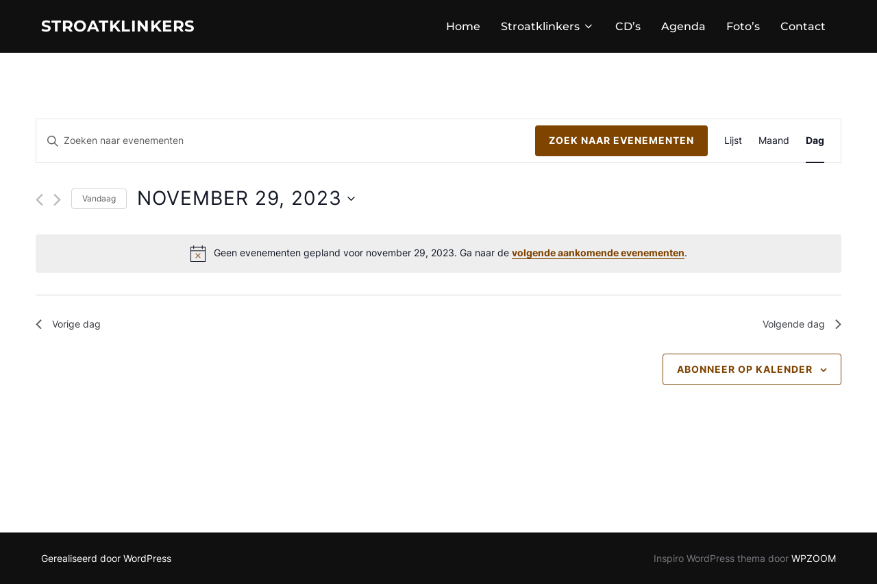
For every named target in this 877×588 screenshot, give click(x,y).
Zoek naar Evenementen (621, 144)
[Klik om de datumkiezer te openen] (246, 202)
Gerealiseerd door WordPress (106, 562)
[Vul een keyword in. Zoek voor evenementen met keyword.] (286, 145)
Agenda (683, 28)
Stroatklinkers (548, 28)
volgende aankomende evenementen (598, 257)
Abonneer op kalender (745, 376)
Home (463, 28)
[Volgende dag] (57, 203)
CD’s (628, 28)
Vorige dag (72, 329)
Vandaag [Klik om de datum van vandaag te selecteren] (99, 202)
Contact (803, 28)
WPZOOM (814, 562)
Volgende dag (797, 329)
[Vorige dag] (39, 203)
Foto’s (743, 28)
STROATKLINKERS (130, 28)
